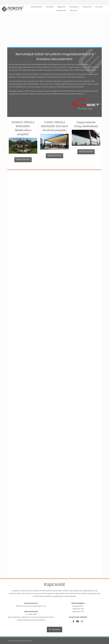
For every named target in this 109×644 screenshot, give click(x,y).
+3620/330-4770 (78, 612)
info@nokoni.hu (78, 606)
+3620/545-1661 (78, 609)
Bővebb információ (23, 160)
